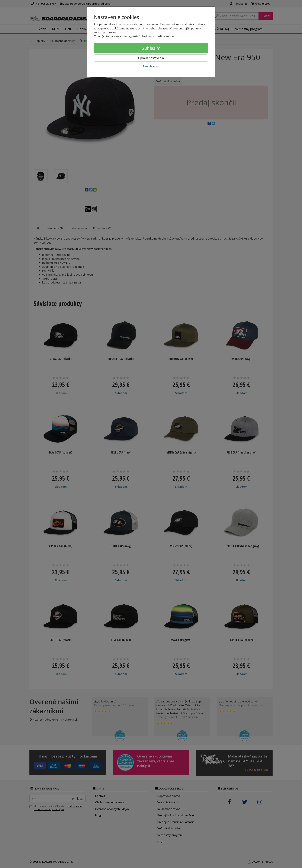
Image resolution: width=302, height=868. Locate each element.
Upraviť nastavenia (151, 58)
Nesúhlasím (151, 66)
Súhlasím (151, 48)
